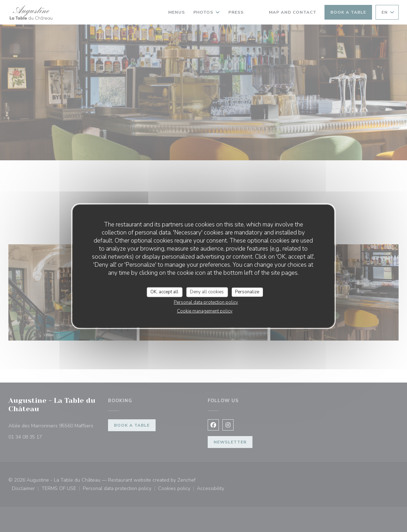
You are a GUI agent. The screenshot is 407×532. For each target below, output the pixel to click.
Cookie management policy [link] (205, 311)
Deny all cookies (207, 292)
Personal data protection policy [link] (206, 302)
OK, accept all (164, 292)
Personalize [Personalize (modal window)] (247, 292)
